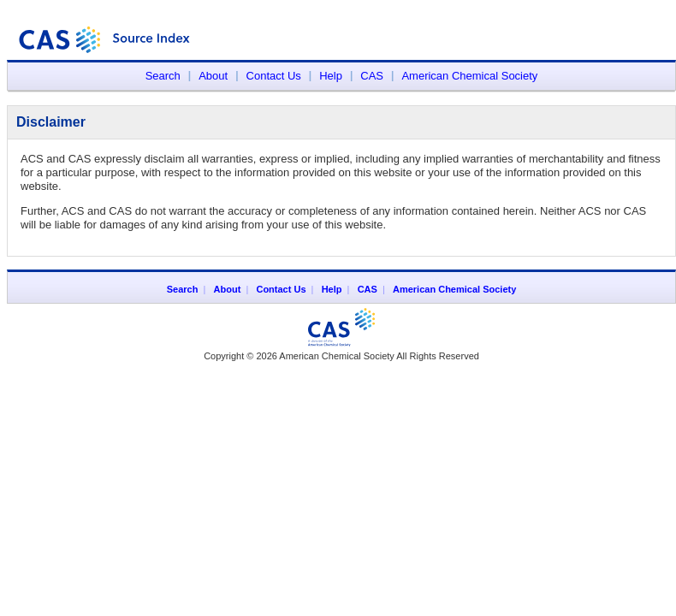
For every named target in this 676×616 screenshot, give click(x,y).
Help (331, 76)
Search (163, 76)
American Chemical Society (469, 76)
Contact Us (274, 76)
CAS (372, 76)
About (213, 76)
